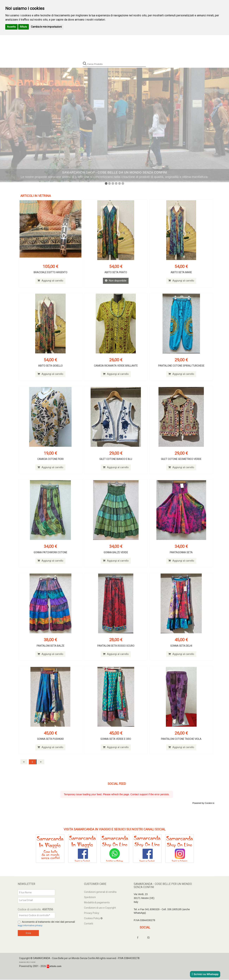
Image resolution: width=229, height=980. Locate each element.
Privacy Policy (92, 913)
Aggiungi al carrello (50, 281)
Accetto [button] (11, 27)
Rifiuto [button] (23, 27)
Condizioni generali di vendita (100, 892)
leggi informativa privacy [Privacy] (31, 926)
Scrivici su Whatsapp (205, 974)
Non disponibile (116, 281)
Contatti (89, 924)
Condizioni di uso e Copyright (100, 908)
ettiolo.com (54, 966)
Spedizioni (90, 898)
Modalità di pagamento (97, 903)
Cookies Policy (92, 919)
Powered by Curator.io (203, 803)
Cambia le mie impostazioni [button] (46, 27)
